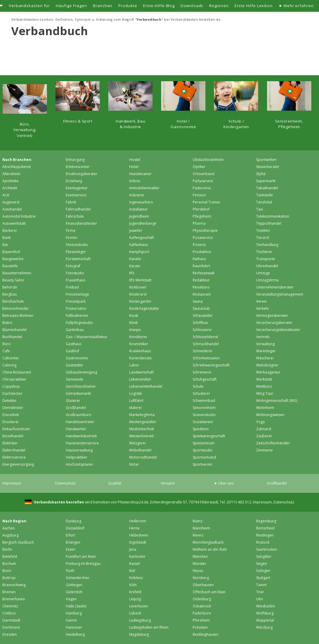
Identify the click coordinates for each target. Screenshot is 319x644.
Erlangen (73, 542)
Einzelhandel (13, 436)
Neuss (198, 571)
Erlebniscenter (78, 167)
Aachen (9, 528)
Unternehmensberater (275, 287)
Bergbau (10, 294)
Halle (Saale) (76, 606)
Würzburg (264, 627)
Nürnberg (201, 578)
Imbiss (135, 181)
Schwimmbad (204, 401)
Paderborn (202, 613)
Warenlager (266, 351)
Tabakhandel (267, 188)
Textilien (263, 230)
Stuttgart (263, 578)
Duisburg (73, 521)
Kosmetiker (139, 344)
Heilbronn (138, 521)
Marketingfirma (142, 415)
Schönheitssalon (206, 358)
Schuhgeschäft (205, 379)
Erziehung (74, 181)
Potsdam (200, 627)
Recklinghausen (206, 634)
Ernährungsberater (82, 174)
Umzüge (263, 273)
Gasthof (72, 351)
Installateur (139, 209)
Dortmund (11, 627)
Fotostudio (75, 273)
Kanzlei (135, 259)
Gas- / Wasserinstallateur (87, 337)
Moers (198, 535)
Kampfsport (139, 252)
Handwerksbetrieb (81, 436)
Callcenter (11, 358)
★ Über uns (224, 483)
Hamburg (74, 613)
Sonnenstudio (204, 415)
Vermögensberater (272, 316)
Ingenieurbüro (141, 202)
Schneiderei (202, 351)
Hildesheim (139, 535)
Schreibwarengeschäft (211, 365)
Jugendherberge (143, 223)
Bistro (7, 323)
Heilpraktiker (77, 457)
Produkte (128, 6)
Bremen (9, 592)
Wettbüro (264, 386)
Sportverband (204, 457)
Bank (6, 238)
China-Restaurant (17, 372)
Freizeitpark (76, 301)
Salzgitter (264, 556)
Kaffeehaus (139, 245)
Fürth (70, 571)
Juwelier (136, 230)
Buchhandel (12, 337)
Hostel (135, 160)
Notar (134, 464)
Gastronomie (77, 358)
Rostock (263, 542)
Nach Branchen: (17, 160)
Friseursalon (76, 308)
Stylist (261, 174)
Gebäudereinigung (81, 372)
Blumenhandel (14, 330)
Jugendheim (139, 216)
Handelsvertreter (80, 422)
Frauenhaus (76, 280)
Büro (6, 344)
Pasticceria (202, 188)
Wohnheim (265, 408)
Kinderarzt (138, 294)
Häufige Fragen (71, 6)
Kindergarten (140, 301)
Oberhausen (203, 585)
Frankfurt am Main (81, 556)
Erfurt (70, 535)
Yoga (260, 422)
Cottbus (9, 613)
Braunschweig (14, 585)
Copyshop (11, 386)
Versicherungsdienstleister (278, 330)
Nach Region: (15, 521)
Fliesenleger (76, 252)
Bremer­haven (14, 599)
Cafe (6, 351)
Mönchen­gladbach (208, 542)
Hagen (71, 599)
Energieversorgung (18, 464)
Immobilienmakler (144, 188)
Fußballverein (77, 316)
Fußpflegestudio (79, 323)
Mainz (198, 521)
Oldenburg (202, 599)
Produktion (202, 252)
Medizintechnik (142, 429)
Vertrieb (263, 337)
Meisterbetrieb (142, 436)
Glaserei (73, 401)
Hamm (71, 620)
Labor (134, 365)
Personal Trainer (207, 202)
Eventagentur (77, 188)
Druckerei (10, 422)
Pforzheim (201, 620)
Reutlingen (265, 535)
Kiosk (134, 316)
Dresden (10, 634)
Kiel (132, 571)
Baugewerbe (13, 259)
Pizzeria (199, 245)
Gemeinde (75, 379)
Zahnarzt (264, 429)
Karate (135, 266)
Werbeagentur (268, 372)
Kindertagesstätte (144, 308)
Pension (199, 195)
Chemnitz (10, 606)
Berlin (7, 549)
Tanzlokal (264, 202)
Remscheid (265, 528)
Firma (71, 230)
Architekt (10, 188)
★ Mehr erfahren (296, 6)
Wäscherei (265, 358)
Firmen (72, 238)
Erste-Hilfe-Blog (159, 6)
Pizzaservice (203, 238)
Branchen (103, 6)
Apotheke (10, 181)
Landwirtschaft (141, 372)
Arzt (6, 195)
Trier (260, 592)
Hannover (74, 627)
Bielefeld (10, 556)
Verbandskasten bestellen (59, 502)
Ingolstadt (138, 542)
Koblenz (136, 578)
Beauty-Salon (13, 280)
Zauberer (264, 436)
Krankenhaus (140, 351)
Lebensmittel (140, 379)
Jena (133, 549)
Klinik (134, 323)
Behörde (10, 287)
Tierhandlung (267, 245)
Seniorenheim (204, 408)
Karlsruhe (137, 556)
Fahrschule (75, 216)
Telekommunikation (273, 216)
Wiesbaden (266, 606)
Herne (134, 528)
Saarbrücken (267, 549)
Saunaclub (201, 308)
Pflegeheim (202, 216)
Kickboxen (138, 287)
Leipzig (135, 599)
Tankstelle (265, 195)
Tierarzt (263, 238)
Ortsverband (203, 174)
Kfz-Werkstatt (140, 280)
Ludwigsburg (140, 620)
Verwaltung (265, 344)
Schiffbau (200, 323)
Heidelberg (75, 634)
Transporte (266, 259)
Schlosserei (202, 330)
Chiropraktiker (14, 379)
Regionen (219, 6)
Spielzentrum (204, 443)
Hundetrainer (140, 174)
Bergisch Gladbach (18, 542)
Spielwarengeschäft (209, 436)
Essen (71, 549)
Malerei (135, 408)
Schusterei (201, 393)
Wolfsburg (265, 613)
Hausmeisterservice (82, 443)
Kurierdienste (140, 358)
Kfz (132, 273)
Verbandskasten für (29, 6)
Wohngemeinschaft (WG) (277, 401)
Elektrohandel (14, 450)
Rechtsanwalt (204, 273)
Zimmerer (265, 450)
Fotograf (73, 266)
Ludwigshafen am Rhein (149, 627)
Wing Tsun (265, 393)
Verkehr (263, 308)
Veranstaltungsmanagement (280, 294)
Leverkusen (139, 606)
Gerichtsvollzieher (81, 386)
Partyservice (203, 181)
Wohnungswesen (270, 415)
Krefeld (135, 592)
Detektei (9, 401)
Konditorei (138, 337)
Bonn (7, 571)
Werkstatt (264, 379)
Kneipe (135, 330)
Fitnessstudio (77, 245)
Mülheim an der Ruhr (210, 549)
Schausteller (203, 316)
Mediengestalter (143, 422)
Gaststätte (74, 365)
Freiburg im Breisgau (83, 564)
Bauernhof (11, 252)
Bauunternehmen (17, 273)
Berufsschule (13, 301)
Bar (5, 245)
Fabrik (71, 202)
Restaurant (202, 294)
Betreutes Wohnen (18, 316)
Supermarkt (266, 181)
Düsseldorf (75, 528)
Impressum (12, 483)
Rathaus (199, 259)
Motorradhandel (143, 457)
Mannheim (201, 528)
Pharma (199, 223)
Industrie (137, 195)
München (200, 556)
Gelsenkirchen (78, 578)
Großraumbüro (79, 415)
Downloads (192, 6)
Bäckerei (10, 230)
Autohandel (12, 209)
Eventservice (76, 195)
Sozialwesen (203, 422)
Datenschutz (66, 483)
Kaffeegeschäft (142, 238)
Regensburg (266, 521)
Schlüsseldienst (205, 337)
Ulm (260, 599)
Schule (198, 386)
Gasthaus (74, 344)
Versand (168, 483)
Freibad (72, 287)
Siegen (262, 564)
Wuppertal (265, 620)
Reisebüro (201, 287)
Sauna (198, 301)
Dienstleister (13, 408)
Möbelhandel (140, 450)
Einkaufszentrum (16, 429)
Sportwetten (266, 160)
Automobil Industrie (19, 216)
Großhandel (76, 408)
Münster (199, 564)
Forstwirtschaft (78, 259)
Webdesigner (267, 365)
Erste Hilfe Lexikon (254, 6)
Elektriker (10, 443)
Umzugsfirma (267, 280)
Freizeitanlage (77, 294)
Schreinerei (202, 372)
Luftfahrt (136, 401)
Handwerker (76, 429)
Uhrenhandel (267, 266)
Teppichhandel (269, 223)
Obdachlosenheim (208, 160)
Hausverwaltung (79, 450)
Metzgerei (138, 443)
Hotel (134, 167)
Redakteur (201, 280)
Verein (261, 301)
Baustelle (10, 266)
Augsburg (10, 535)
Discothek (11, 415)
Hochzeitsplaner (80, 464)
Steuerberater (268, 167)
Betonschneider (16, 308)
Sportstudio (203, 450)
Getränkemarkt (78, 393)
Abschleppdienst (17, 167)
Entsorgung (75, 160)
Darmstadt (11, 620)
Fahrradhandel (78, 209)
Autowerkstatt (14, 223)
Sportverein (202, 464)
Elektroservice (14, 457)
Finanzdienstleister (81, 223)
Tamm (261, 585)
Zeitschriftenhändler (273, 443)
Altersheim (11, 174)
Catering (9, 365)
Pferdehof (201, 209)
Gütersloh (74, 592)
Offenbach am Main (209, 592)
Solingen (263, 571)
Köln (133, 585)
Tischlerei (264, 252)
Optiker (199, 167)
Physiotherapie (205, 230)
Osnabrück (202, 606)
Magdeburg (139, 634)
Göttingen (74, 585)
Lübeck (135, 613)
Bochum (9, 564)
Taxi (260, 209)
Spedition (201, 429)
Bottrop (9, 578)
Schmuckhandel (206, 344)
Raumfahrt (201, 266)
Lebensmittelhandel (146, 386)
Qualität (115, 483)
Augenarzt (11, 202)
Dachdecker (12, 393)
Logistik (136, 393)
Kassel (135, 564)
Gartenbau (75, 330)
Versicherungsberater (274, 323)
